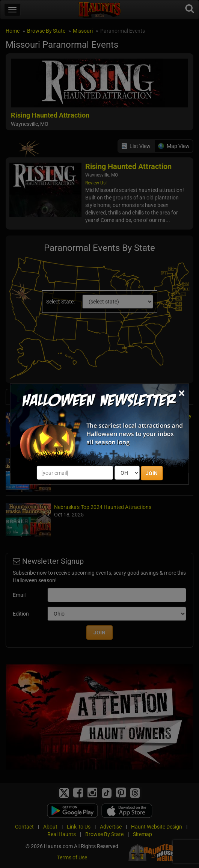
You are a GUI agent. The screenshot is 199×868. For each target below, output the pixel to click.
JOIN (152, 473)
